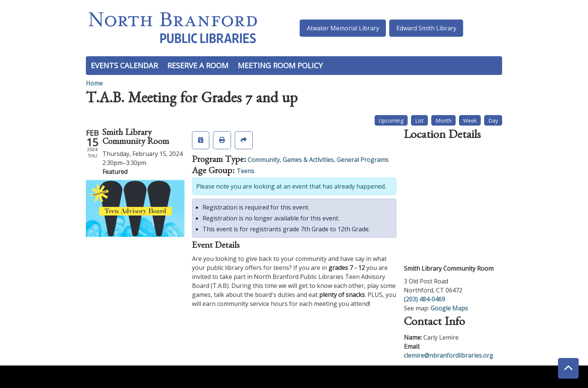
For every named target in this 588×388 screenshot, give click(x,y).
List (419, 121)
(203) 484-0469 (424, 299)
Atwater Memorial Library (343, 28)
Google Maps (449, 308)
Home (94, 83)
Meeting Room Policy (280, 65)
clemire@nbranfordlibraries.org (448, 355)
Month (443, 121)
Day (493, 121)
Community (264, 160)
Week (470, 121)
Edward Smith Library (426, 28)
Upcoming (391, 121)
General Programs (363, 160)
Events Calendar (124, 65)
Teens (245, 171)
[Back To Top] (568, 368)
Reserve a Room (198, 65)
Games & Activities (308, 160)
